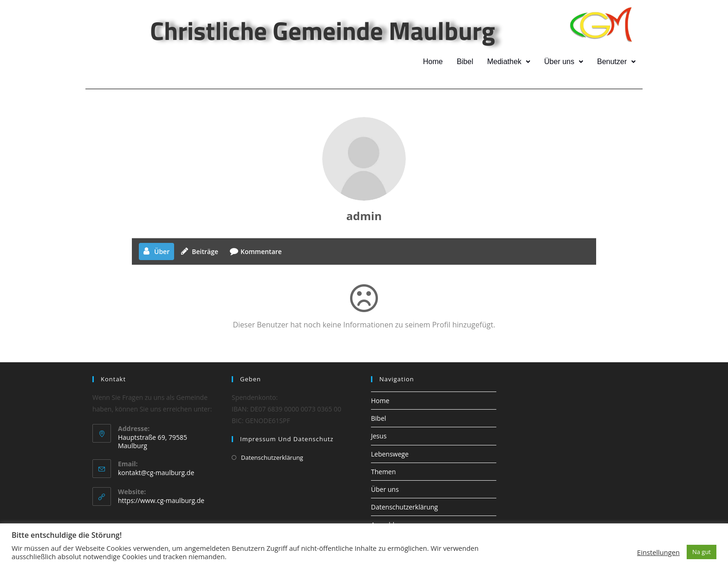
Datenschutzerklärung (272, 457)
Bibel (466, 62)
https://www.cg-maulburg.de (161, 500)
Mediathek (510, 62)
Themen (383, 472)
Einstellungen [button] (658, 552)
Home (435, 62)
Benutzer (617, 62)
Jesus (379, 436)
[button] (510, 62)
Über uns (565, 62)
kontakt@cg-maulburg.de (156, 473)
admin (364, 216)
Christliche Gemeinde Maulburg (322, 30)
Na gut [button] (702, 552)
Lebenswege (390, 454)
